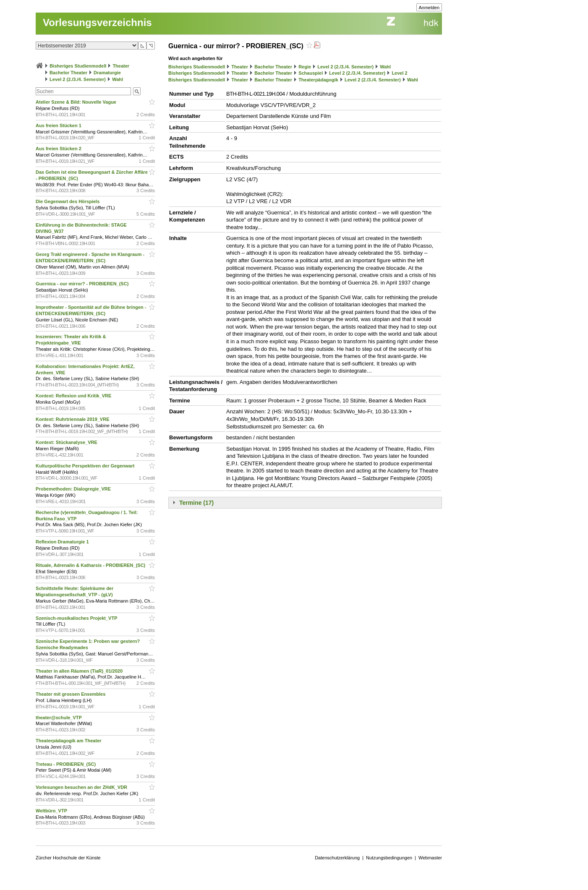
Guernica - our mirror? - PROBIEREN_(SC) (83, 284)
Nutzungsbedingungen (389, 858)
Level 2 (399, 73)
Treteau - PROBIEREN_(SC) (66, 764)
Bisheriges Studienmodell (78, 66)
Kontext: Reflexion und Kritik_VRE (74, 396)
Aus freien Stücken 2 (59, 149)
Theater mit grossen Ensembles (71, 694)
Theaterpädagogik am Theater (69, 741)
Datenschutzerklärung (337, 858)
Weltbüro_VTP (52, 811)
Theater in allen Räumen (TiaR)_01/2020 (80, 671)
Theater (121, 66)
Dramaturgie (107, 73)
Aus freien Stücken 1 (59, 125)
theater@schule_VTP (59, 718)
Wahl (118, 79)
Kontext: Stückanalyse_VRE (67, 442)
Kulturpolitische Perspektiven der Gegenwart (86, 466)
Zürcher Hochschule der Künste (68, 858)
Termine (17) (196, 503)
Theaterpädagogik (318, 80)
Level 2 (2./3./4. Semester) (78, 79)
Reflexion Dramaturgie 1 (63, 542)
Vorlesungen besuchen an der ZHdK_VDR (82, 787)
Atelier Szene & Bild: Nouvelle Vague (77, 102)
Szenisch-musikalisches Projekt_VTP (77, 618)
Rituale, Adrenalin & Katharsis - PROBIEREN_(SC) (91, 565)
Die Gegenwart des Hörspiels (68, 201)
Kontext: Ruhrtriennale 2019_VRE (73, 419)
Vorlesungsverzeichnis (97, 22)
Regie (305, 67)
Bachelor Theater (68, 73)
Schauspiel (311, 73)
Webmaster (430, 858)
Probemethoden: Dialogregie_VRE (74, 489)
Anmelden (429, 8)
